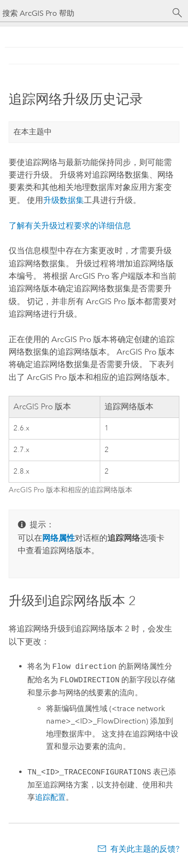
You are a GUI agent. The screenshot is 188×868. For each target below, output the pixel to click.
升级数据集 (64, 200)
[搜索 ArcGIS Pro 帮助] (84, 13)
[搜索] (177, 13)
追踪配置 (50, 797)
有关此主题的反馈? (145, 849)
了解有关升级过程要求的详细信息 (70, 226)
